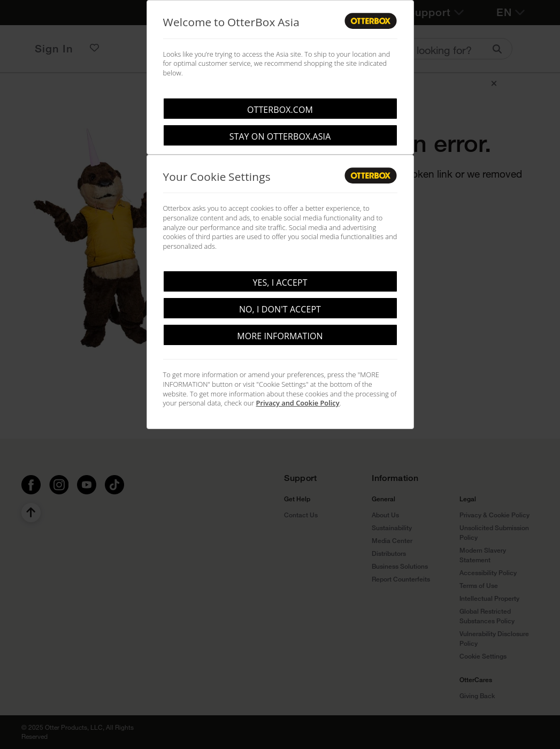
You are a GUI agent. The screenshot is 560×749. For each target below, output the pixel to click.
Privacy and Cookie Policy (298, 403)
